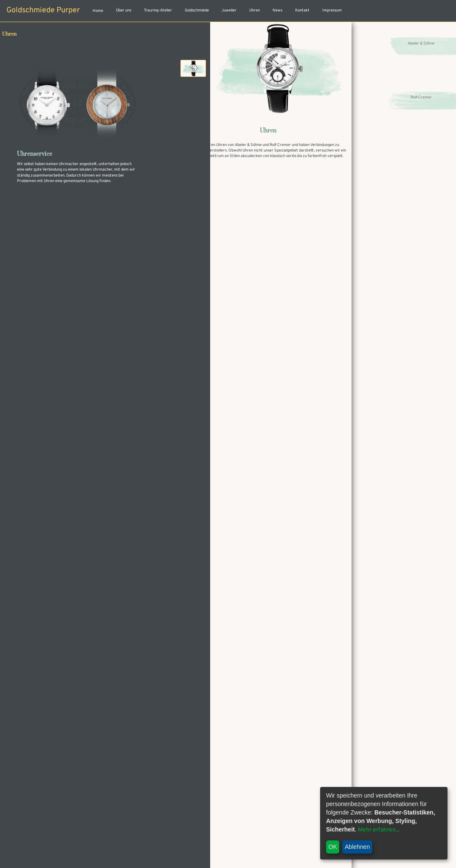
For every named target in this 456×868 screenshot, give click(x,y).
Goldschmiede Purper (43, 10)
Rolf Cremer (421, 98)
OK (333, 847)
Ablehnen (357, 847)
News (277, 11)
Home (98, 11)
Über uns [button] (124, 11)
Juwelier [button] (229, 11)
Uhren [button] (255, 11)
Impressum (332, 11)
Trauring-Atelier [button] (158, 11)
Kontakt (302, 11)
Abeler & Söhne (421, 44)
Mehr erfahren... (379, 830)
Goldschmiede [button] (197, 11)
